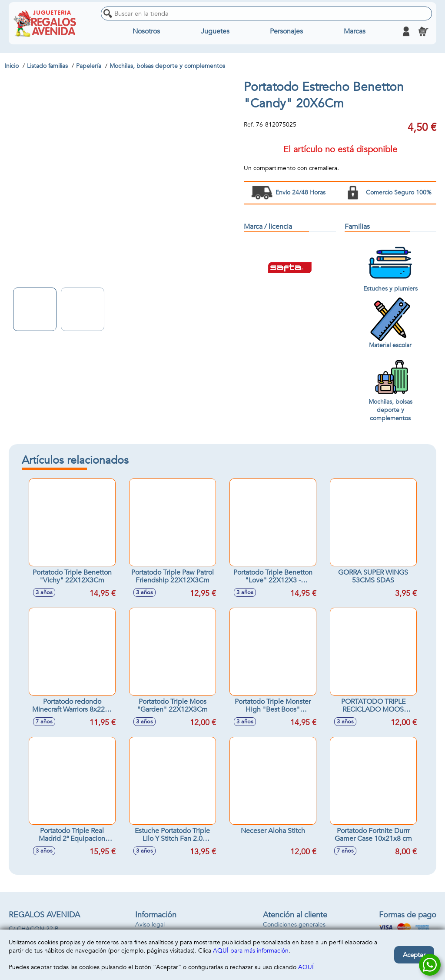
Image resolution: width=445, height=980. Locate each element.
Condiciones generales (294, 925)
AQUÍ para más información (251, 951)
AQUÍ (306, 967)
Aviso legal (150, 925)
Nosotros (146, 31)
